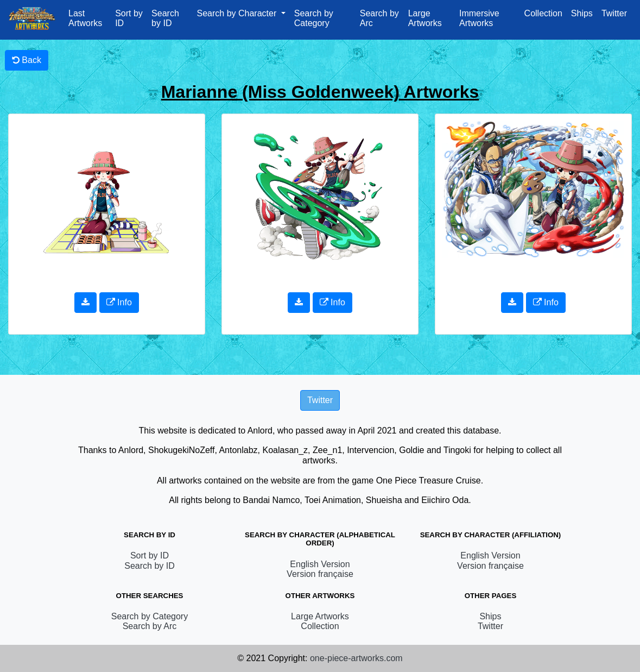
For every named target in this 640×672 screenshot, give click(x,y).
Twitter (614, 13)
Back (27, 60)
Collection (543, 13)
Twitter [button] (320, 400)
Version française (320, 574)
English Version (320, 564)
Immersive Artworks (479, 18)
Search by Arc (379, 18)
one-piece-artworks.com (356, 658)
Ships (582, 13)
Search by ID (165, 18)
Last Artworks (85, 18)
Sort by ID (129, 18)
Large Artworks (425, 18)
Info (119, 302)
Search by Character (238, 13)
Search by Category (314, 18)
